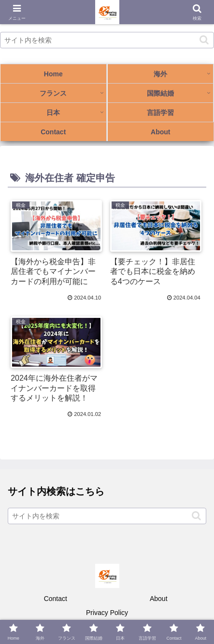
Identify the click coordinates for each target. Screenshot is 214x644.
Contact (56, 599)
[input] (107, 40)
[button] (204, 40)
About (159, 599)
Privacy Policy (107, 613)
